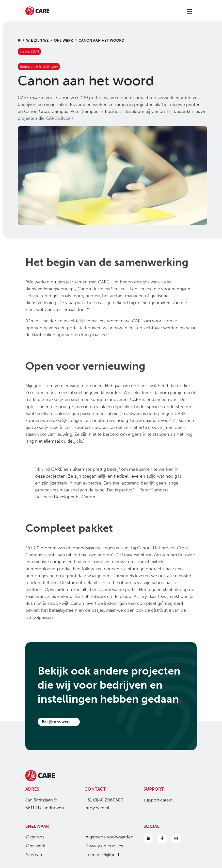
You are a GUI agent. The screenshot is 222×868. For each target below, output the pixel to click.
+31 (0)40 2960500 (104, 800)
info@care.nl (97, 808)
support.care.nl (159, 800)
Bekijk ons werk (59, 722)
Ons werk (33, 846)
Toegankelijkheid (100, 855)
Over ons (33, 837)
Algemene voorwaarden (108, 837)
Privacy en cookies (102, 846)
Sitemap (32, 855)
